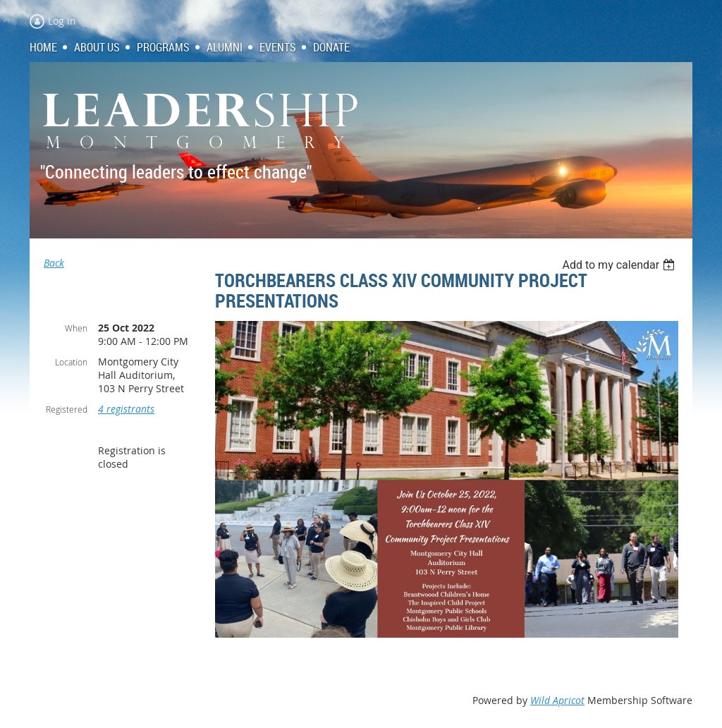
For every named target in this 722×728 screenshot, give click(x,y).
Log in (62, 21)
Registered (67, 409)
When (76, 328)
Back (54, 263)
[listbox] (620, 265)
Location (71, 362)
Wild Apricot (557, 700)
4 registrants (126, 409)
